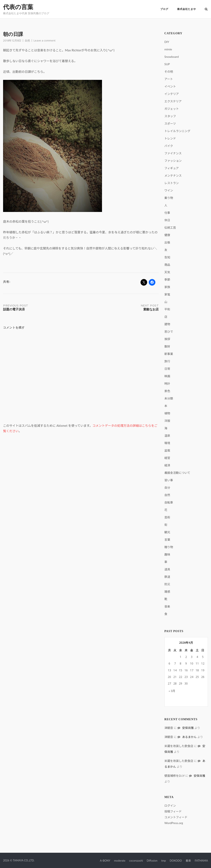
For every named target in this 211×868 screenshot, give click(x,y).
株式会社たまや (187, 9)
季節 (167, 280)
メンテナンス (173, 176)
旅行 (167, 361)
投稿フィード (173, 811)
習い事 (169, 480)
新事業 (169, 354)
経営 (167, 458)
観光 (167, 532)
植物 (167, 413)
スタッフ (170, 116)
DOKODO (176, 861)
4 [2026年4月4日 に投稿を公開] (197, 657)
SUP (167, 64)
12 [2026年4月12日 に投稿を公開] (203, 663)
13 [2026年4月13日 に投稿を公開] (169, 670)
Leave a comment (45, 40)
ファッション (173, 161)
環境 (167, 443)
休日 (167, 220)
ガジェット (172, 109)
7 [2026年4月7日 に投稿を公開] (175, 663)
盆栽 (167, 450)
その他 (169, 72)
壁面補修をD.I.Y (175, 776)
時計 (167, 384)
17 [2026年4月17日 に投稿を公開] (192, 670)
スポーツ (170, 124)
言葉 (167, 540)
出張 (167, 242)
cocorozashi (136, 861)
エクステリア (173, 101)
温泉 (167, 436)
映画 (167, 376)
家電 (167, 294)
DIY (167, 42)
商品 (167, 265)
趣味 (167, 554)
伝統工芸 (170, 228)
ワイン (169, 190)
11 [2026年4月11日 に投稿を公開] (197, 663)
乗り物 (169, 198)
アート (169, 79)
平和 (167, 309)
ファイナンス (173, 153)
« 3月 (172, 691)
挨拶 (167, 339)
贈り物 (169, 547)
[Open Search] (206, 9)
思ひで (169, 332)
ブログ (164, 9)
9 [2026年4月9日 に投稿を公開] (186, 663)
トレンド (170, 138)
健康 (167, 235)
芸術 (167, 517)
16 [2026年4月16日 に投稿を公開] (186, 670)
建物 (167, 324)
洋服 (167, 421)
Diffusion (152, 861)
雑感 (167, 592)
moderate (120, 861)
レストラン (172, 183)
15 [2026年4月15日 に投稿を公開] (181, 670)
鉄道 (167, 577)
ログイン (170, 806)
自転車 (169, 502)
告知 (167, 257)
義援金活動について (177, 473)
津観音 (169, 728)
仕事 (167, 213)
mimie (168, 49)
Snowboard (172, 57)
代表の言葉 (18, 7)
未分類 (169, 398)
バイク (169, 146)
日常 (167, 369)
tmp (164, 861)
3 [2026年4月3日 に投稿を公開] (192, 657)
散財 (167, 346)
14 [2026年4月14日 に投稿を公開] (175, 670)
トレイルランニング (177, 131)
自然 (27, 40)
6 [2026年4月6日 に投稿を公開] (169, 663)
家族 (167, 287)
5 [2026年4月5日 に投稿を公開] (203, 657)
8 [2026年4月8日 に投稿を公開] (181, 663)
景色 (167, 391)
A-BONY (105, 861)
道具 (167, 569)
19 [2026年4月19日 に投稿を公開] (203, 670)
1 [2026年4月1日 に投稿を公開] (181, 657)
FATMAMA (201, 861)
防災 (167, 584)
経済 (167, 465)
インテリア (172, 94)
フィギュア (172, 168)
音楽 (167, 606)
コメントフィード (176, 817)
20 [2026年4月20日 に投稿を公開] (169, 677)
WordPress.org (174, 823)
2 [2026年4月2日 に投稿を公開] (186, 657)
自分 (167, 488)
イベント (170, 86)
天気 (167, 272)
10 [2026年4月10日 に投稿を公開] (192, 663)
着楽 (188, 861)
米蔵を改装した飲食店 (179, 746)
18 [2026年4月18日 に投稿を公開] (197, 670)
